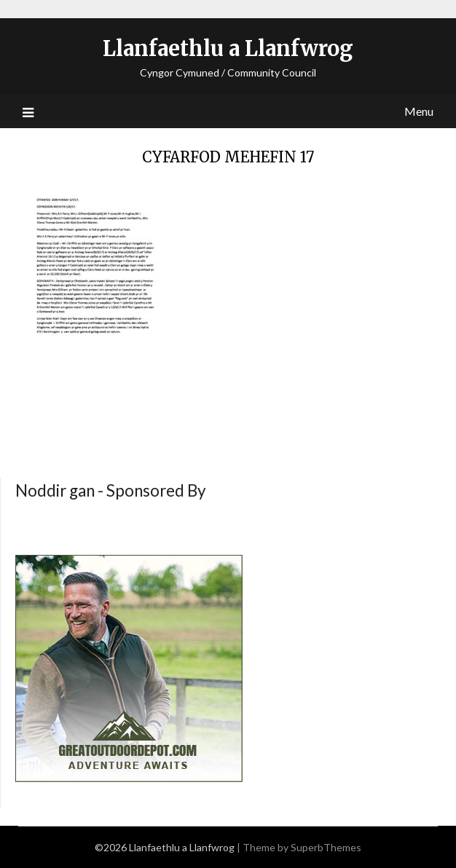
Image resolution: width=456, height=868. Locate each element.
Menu (419, 111)
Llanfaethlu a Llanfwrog (228, 48)
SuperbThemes (326, 847)
